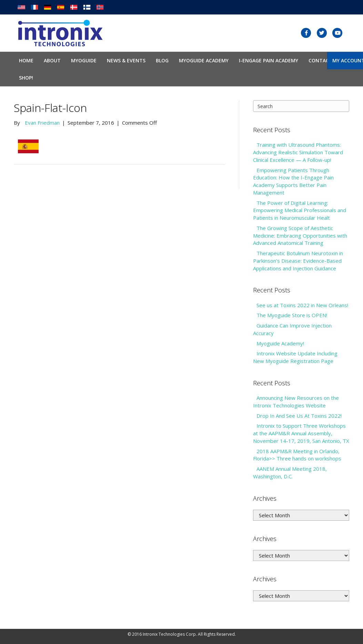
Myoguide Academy (204, 60)
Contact (320, 60)
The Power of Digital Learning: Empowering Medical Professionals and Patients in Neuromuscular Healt (300, 210)
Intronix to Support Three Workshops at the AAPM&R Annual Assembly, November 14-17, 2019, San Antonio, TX (301, 433)
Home (26, 60)
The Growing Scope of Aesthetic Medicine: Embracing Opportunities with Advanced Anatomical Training (300, 236)
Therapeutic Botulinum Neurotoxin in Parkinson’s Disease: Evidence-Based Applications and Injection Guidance (298, 261)
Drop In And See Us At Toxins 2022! (299, 416)
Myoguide (84, 60)
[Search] (301, 106)
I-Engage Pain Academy (269, 60)
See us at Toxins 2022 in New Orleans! (302, 305)
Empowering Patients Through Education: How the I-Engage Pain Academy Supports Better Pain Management (293, 181)
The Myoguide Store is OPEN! (292, 315)
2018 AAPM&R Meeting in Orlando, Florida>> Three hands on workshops (297, 455)
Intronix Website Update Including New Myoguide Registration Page (295, 357)
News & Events (126, 60)
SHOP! (26, 78)
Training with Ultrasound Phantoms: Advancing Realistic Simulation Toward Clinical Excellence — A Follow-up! (298, 152)
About (52, 60)
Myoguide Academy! (280, 343)
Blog (162, 60)
